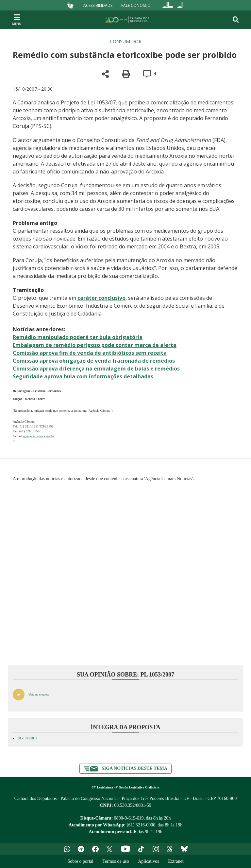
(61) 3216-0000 (141, 825)
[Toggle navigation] (236, 20)
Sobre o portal (80, 861)
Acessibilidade (98, 5)
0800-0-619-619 (129, 818)
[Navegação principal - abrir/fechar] (17, 19)
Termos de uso (116, 861)
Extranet (176, 861)
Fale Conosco (136, 5)
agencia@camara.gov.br (38, 436)
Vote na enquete (39, 694)
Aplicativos (149, 861)
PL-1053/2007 (28, 738)
